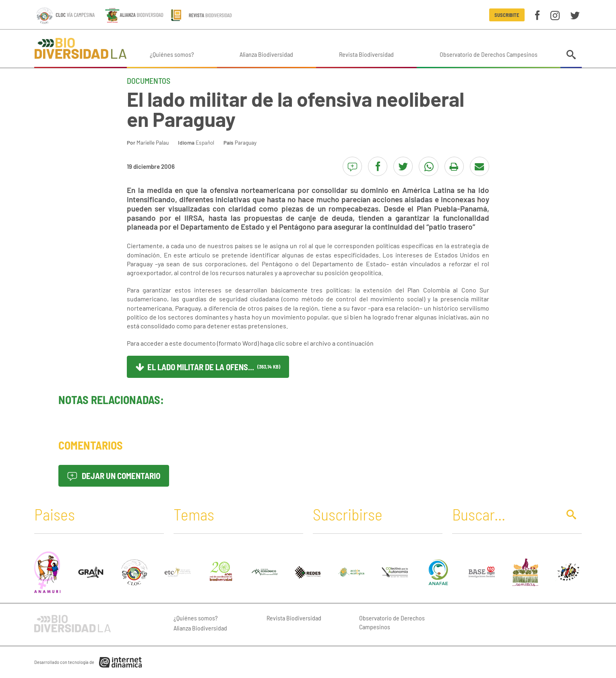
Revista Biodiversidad (366, 54)
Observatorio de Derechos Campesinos (489, 54)
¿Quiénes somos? (172, 54)
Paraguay (246, 142)
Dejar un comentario (114, 476)
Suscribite (507, 15)
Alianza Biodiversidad (266, 54)
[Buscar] (504, 514)
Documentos (149, 81)
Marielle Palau (153, 142)
